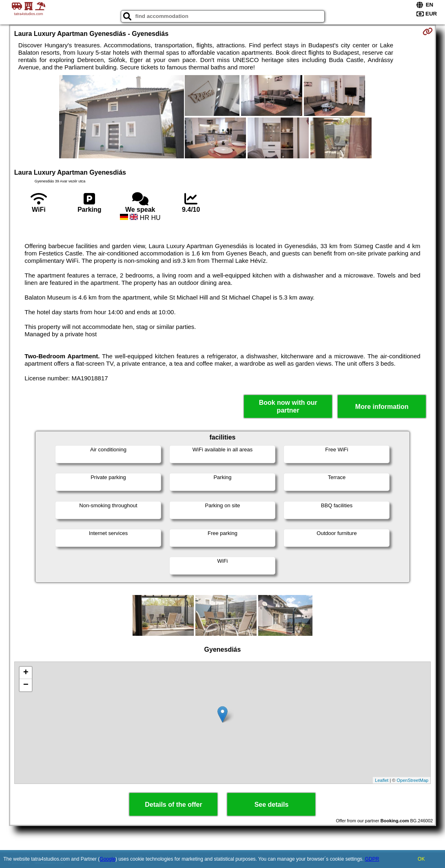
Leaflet (382, 780)
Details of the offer (173, 805)
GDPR (372, 859)
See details (272, 805)
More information (382, 407)
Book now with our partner (288, 406)
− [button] (26, 685)
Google (107, 859)
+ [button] (26, 673)
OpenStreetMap (413, 780)
